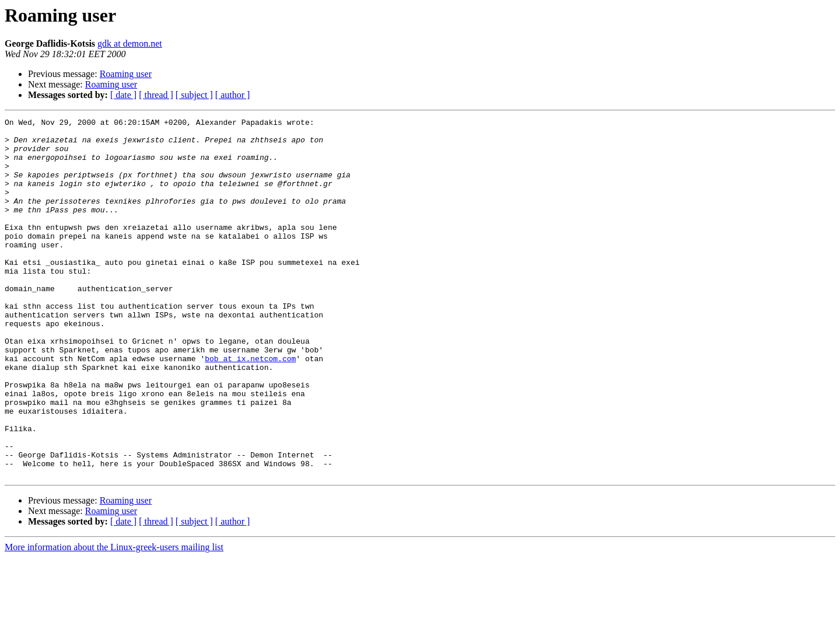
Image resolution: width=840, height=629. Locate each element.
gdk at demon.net (130, 43)
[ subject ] (194, 95)
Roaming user (126, 74)
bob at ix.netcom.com (250, 407)
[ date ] (123, 95)
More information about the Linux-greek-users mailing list (114, 619)
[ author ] (233, 95)
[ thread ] (156, 95)
